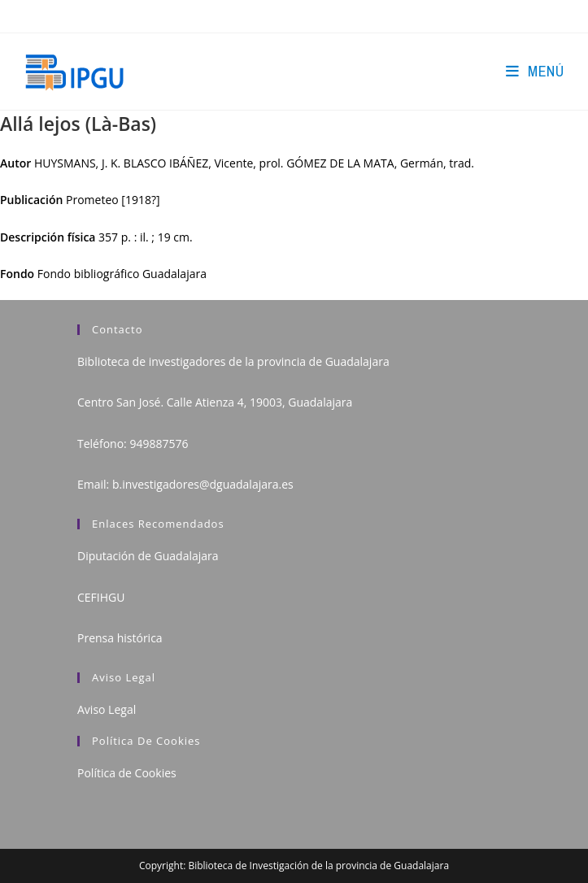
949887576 (159, 444)
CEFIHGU (101, 597)
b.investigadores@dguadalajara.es (203, 484)
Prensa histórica (120, 638)
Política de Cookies (127, 773)
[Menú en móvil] (535, 71)
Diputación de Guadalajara (148, 556)
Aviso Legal (107, 709)
